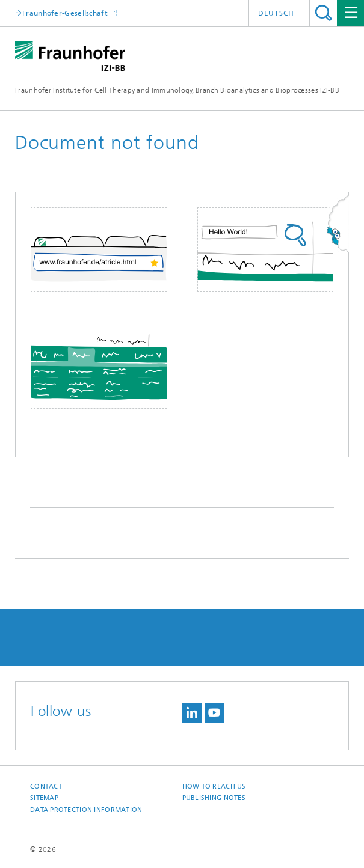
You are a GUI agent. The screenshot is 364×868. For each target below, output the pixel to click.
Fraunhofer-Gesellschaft (65, 13)
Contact (46, 787)
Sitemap (44, 798)
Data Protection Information (86, 810)
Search (323, 13)
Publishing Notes (214, 798)
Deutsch (276, 13)
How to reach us (214, 787)
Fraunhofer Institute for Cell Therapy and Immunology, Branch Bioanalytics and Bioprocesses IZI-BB (177, 90)
